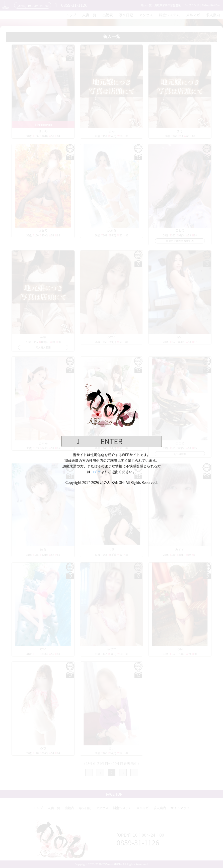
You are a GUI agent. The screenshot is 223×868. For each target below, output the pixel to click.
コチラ (96, 472)
